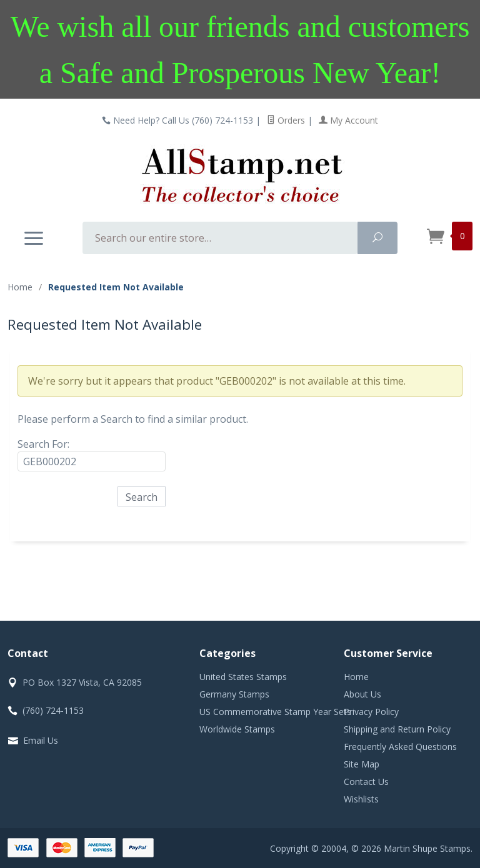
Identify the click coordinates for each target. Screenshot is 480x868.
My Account (348, 120)
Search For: (43, 444)
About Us (362, 694)
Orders (286, 120)
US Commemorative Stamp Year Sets (275, 712)
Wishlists (361, 799)
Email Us (41, 740)
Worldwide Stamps (237, 729)
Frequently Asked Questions (400, 747)
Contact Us (366, 782)
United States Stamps (243, 677)
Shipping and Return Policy (397, 729)
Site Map (362, 764)
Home (20, 287)
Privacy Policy (371, 712)
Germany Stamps (234, 694)
